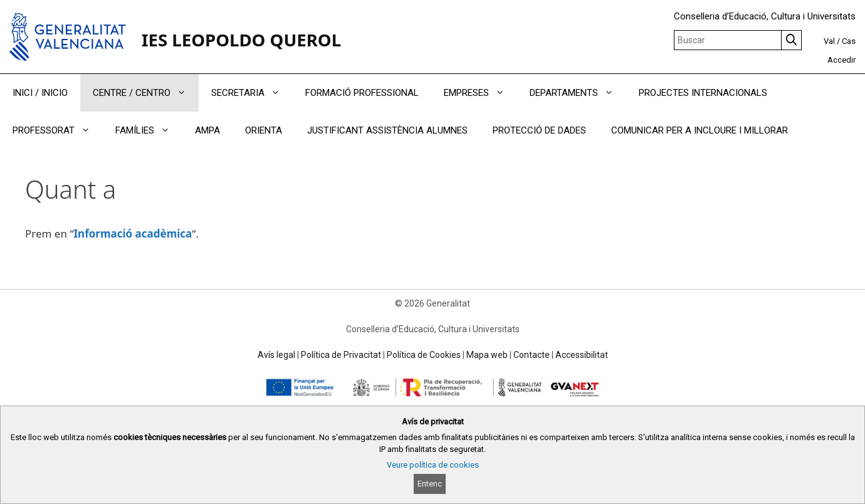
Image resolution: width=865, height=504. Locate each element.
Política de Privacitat (341, 355)
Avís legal (276, 355)
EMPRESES (480, 93)
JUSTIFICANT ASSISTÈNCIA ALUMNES (387, 130)
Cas (849, 41)
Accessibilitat (582, 355)
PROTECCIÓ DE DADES (539, 130)
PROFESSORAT (58, 130)
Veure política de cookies (433, 465)
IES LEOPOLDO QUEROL (241, 39)
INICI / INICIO (40, 93)
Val (829, 41)
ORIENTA (264, 130)
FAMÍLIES (149, 130)
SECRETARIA (252, 93)
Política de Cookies (424, 355)
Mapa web (487, 355)
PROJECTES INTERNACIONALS (703, 93)
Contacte (532, 355)
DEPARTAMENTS (578, 93)
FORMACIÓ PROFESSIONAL (362, 93)
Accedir (841, 60)
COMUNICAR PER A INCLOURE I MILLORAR (700, 130)
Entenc (430, 484)
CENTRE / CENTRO (146, 93)
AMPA (207, 130)
